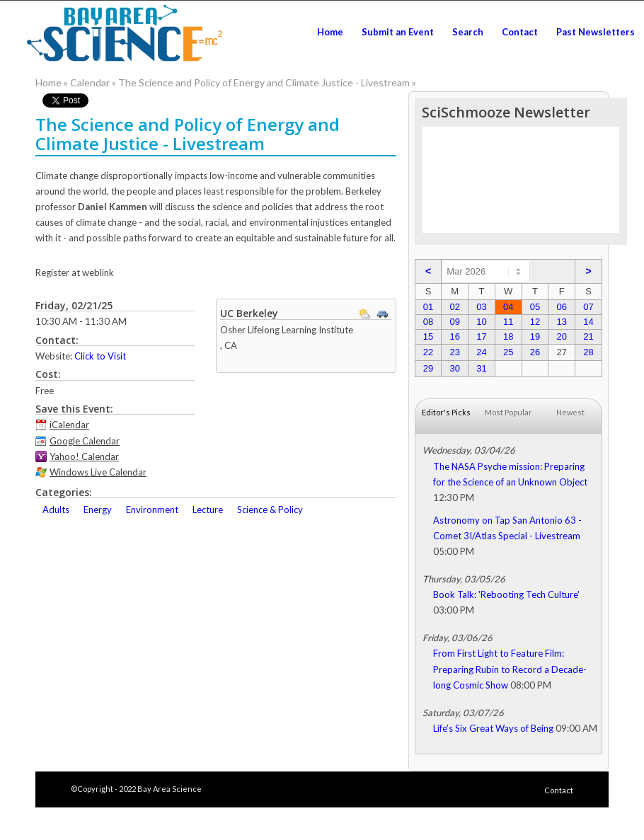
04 (508, 307)
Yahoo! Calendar (84, 456)
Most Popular (508, 412)
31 (481, 368)
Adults (56, 510)
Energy (98, 510)
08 (428, 322)
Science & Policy (270, 510)
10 (481, 322)
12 (535, 322)
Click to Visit (100, 356)
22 (428, 352)
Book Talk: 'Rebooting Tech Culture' (506, 594)
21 (588, 336)
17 (481, 336)
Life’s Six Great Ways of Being (493, 728)
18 (508, 336)
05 (535, 307)
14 (588, 322)
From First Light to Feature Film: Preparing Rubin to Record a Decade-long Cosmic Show (510, 669)
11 (508, 322)
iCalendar (69, 425)
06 (561, 307)
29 (428, 368)
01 (428, 307)
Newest (570, 412)
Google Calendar (85, 441)
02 (454, 307)
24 (481, 352)
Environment (152, 510)
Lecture (208, 510)
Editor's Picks (446, 412)
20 (561, 336)
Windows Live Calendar (98, 472)
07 (588, 307)
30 (454, 368)
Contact (559, 790)
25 (508, 352)
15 (428, 336)
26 (535, 352)
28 (588, 352)
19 (535, 336)
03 (481, 307)
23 (454, 352)
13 (561, 322)
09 (454, 322)
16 (454, 336)
